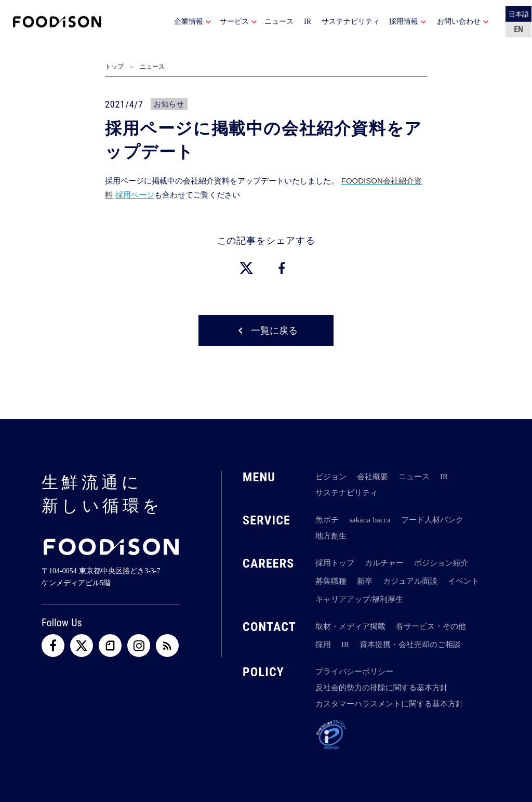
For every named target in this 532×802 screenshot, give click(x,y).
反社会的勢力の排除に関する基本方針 (382, 688)
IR (444, 477)
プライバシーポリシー (354, 672)
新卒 (365, 581)
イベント (463, 581)
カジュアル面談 (410, 581)
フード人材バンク (432, 520)
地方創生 (331, 536)
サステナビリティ (347, 493)
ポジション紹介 (441, 563)
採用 (323, 645)
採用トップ (335, 563)
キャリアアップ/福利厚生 (359, 599)
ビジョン (331, 477)
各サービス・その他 (431, 626)
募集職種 (331, 581)
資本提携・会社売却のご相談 (410, 645)
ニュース (152, 67)
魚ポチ (327, 520)
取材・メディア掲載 (350, 626)
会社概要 (373, 477)
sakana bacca (370, 520)
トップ (114, 67)
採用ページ (135, 195)
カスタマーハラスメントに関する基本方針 (389, 704)
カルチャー (384, 563)
